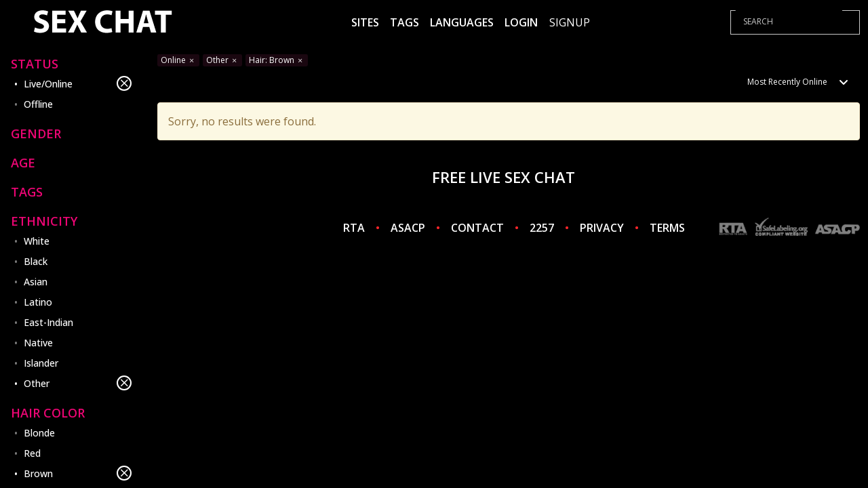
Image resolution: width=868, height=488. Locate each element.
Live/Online (78, 83)
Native (38, 343)
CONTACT (477, 228)
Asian (36, 282)
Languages (462, 22)
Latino (38, 302)
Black (36, 261)
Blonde (39, 433)
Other (78, 383)
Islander (41, 363)
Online (178, 60)
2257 (542, 228)
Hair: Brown (277, 60)
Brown (78, 473)
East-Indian (48, 322)
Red (32, 453)
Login (521, 22)
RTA (354, 228)
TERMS (667, 228)
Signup (570, 22)
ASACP (408, 228)
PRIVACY (602, 228)
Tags (405, 22)
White (37, 241)
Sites (365, 22)
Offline (38, 104)
